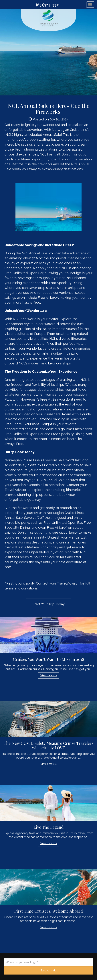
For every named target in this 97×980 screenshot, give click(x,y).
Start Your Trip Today (49, 604)
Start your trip (48, 971)
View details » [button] (49, 675)
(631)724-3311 (48, 5)
